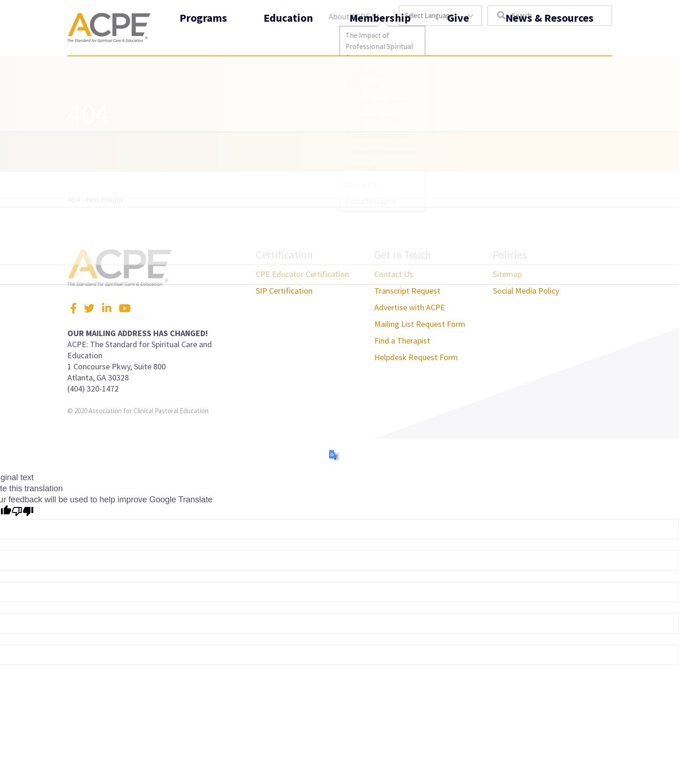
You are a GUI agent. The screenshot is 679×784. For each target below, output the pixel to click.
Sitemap (507, 274)
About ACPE (354, 16)
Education (288, 39)
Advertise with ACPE (410, 307)
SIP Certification (284, 291)
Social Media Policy (526, 291)
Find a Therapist (402, 341)
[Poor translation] (23, 512)
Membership (380, 39)
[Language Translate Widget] (440, 16)
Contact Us (394, 274)
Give (458, 39)
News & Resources (550, 39)
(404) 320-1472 (93, 389)
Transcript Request (407, 291)
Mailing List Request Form (420, 324)
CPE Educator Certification (302, 274)
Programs (203, 39)
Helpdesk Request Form (416, 357)
